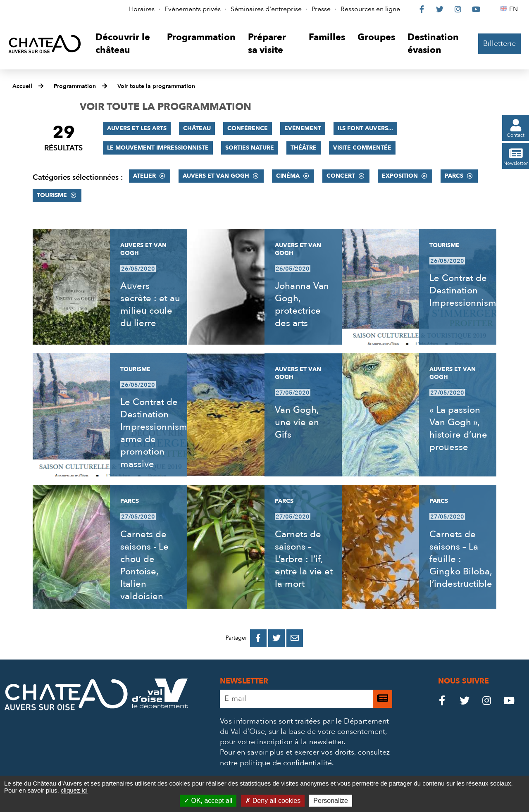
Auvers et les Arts (137, 128)
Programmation (75, 86)
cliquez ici (74, 790)
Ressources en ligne (370, 9)
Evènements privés (193, 9)
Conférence (248, 128)
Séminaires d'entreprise (266, 9)
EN (515, 9)
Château (197, 128)
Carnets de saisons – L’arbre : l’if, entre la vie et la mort (304, 559)
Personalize (331, 801)
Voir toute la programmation (156, 86)
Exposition (400, 176)
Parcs (454, 176)
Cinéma (288, 176)
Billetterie (499, 44)
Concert (341, 176)
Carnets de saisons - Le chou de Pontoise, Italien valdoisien (144, 565)
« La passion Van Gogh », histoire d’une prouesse (458, 429)
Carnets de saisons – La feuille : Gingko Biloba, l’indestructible (461, 559)
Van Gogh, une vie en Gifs (297, 422)
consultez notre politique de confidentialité (305, 757)
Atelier (144, 176)
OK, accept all (208, 801)
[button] (125, 44)
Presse (321, 9)
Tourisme (52, 195)
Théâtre (304, 148)
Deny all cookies (273, 801)
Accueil (22, 86)
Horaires (142, 9)
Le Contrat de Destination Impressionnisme (466, 291)
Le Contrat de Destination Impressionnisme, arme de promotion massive (157, 433)
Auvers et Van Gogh (216, 176)
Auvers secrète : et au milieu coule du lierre (150, 305)
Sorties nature (250, 148)
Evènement (303, 128)
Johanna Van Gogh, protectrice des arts (302, 305)
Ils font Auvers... (365, 128)
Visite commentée (362, 148)
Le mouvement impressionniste (158, 148)
